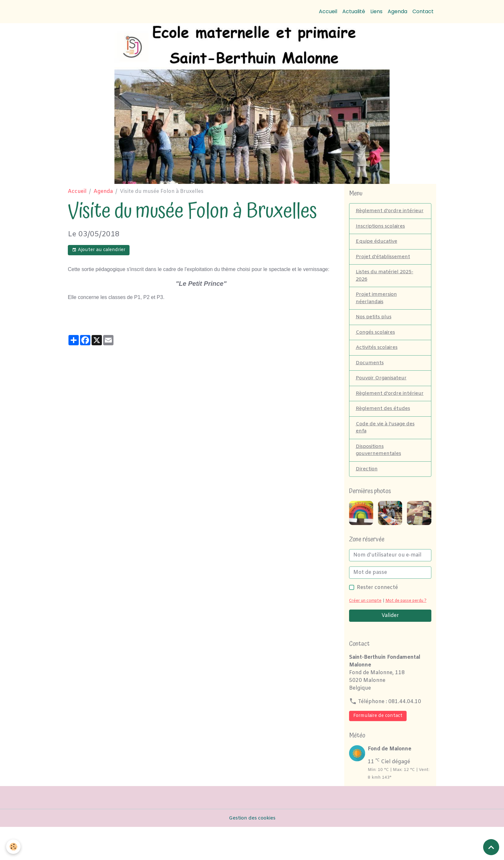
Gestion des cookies (252, 851)
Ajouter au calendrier (99, 250)
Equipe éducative (377, 250)
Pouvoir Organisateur (383, 392)
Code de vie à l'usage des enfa (387, 451)
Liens (376, 11)
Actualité (354, 11)
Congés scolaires (377, 344)
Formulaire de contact (378, 749)
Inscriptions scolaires (382, 235)
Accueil (328, 11)
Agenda (397, 11)
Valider (390, 648)
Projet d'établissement (384, 266)
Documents (370, 376)
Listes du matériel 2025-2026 (386, 286)
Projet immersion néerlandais (377, 309)
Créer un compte (367, 626)
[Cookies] (14, 847)
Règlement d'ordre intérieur (379, 215)
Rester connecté (377, 613)
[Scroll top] (491, 847)
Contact (423, 11)
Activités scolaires (379, 360)
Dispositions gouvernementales (379, 474)
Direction (368, 494)
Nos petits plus (375, 329)
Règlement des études (384, 431)
